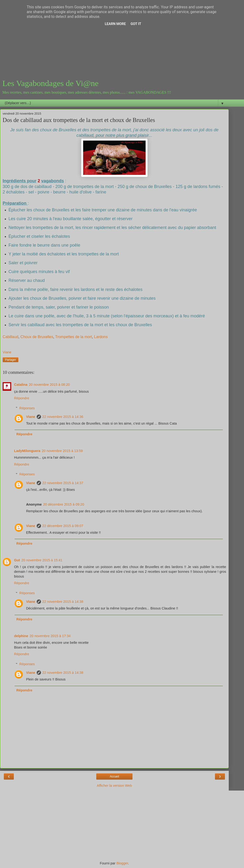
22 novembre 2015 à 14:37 (63, 483)
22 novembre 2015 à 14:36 (63, 417)
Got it (136, 24)
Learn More (115, 24)
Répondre (22, 398)
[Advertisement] (114, 41)
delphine (21, 636)
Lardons (101, 337)
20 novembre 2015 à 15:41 (42, 560)
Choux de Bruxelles (37, 337)
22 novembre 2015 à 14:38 (63, 602)
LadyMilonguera (27, 451)
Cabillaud (10, 337)
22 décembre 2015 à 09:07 (63, 526)
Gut (17, 560)
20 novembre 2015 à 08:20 (49, 385)
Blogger (122, 863)
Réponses (27, 408)
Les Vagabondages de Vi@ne (51, 83)
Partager (10, 360)
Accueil (114, 777)
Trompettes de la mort (74, 337)
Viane (30, 417)
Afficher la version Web (114, 786)
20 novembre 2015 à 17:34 (50, 636)
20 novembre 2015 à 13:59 (62, 451)
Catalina (21, 385)
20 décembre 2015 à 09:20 (64, 504)
